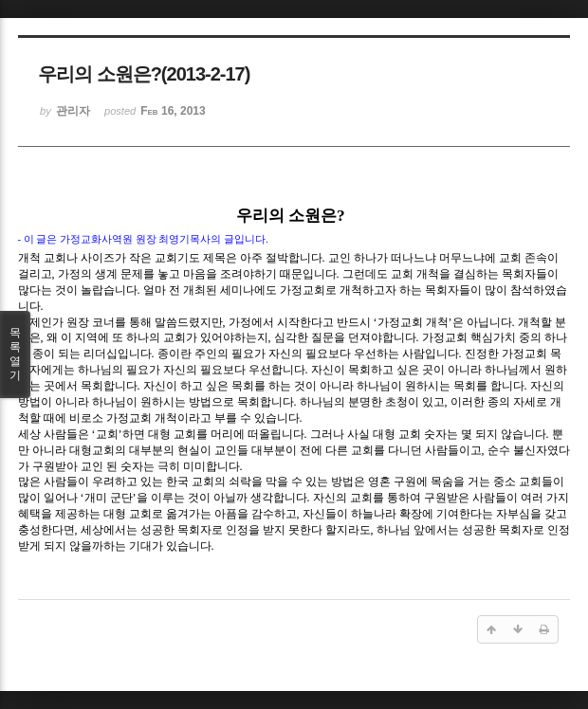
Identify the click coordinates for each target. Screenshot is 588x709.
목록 (15, 354)
